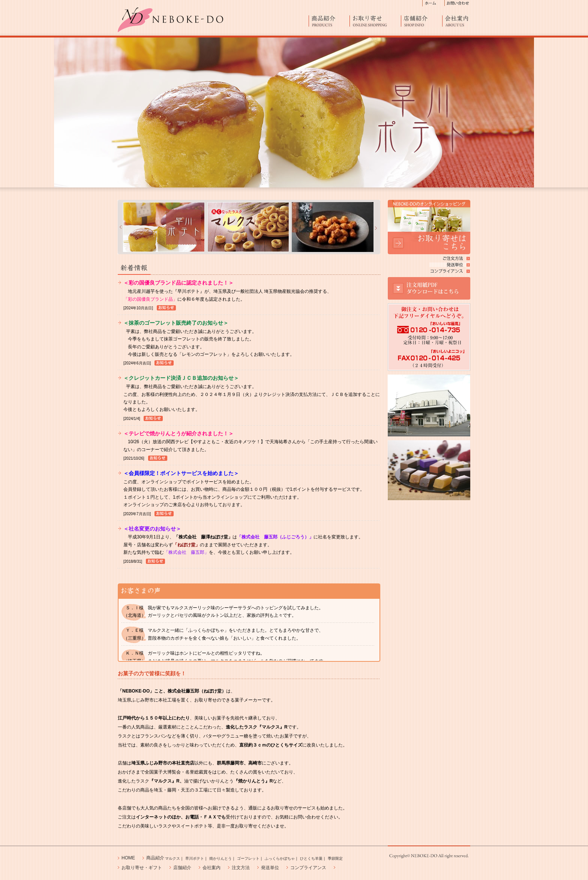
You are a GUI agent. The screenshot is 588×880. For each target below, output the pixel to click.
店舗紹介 (422, 21)
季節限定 (335, 858)
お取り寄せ (375, 21)
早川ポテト (195, 858)
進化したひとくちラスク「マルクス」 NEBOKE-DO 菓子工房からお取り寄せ (170, 20)
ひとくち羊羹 (311, 858)
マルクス (172, 858)
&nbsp (120, 227)
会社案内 (456, 21)
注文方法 (241, 868)
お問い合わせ (457, 3)
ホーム (433, 3)
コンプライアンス (308, 868)
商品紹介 (329, 21)
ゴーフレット (248, 858)
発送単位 (270, 868)
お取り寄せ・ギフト (142, 868)
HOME (128, 858)
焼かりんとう (220, 858)
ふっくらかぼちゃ (280, 858)
